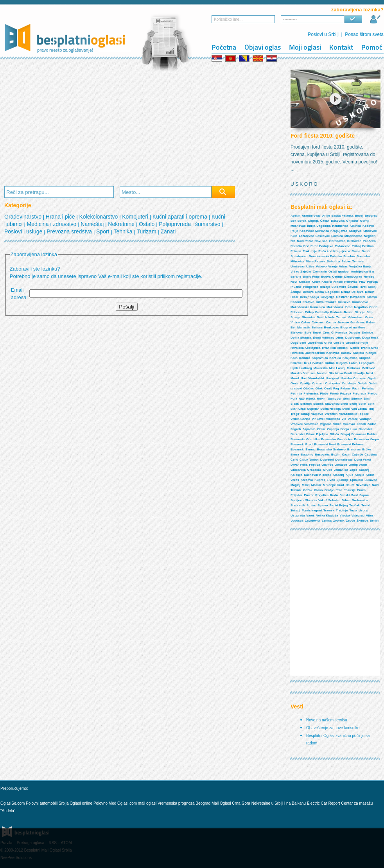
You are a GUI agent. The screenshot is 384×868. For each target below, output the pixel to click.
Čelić (294, 460)
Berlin (374, 521)
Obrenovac (337, 241)
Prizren (296, 251)
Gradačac (314, 470)
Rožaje (325, 287)
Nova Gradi (344, 373)
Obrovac (359, 378)
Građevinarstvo (24, 217)
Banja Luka (349, 429)
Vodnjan (365, 419)
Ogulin (372, 378)
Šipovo (323, 505)
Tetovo (341, 317)
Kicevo (372, 297)
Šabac (346, 261)
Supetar (313, 409)
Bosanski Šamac (303, 449)
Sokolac (334, 500)
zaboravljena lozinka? (357, 10)
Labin (353, 363)
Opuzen (318, 383)
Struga (295, 317)
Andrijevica (359, 272)
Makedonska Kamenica (308, 307)
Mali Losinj (337, 368)
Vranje (333, 266)
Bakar (371, 322)
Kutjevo (342, 363)
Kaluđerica (340, 226)
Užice (310, 266)
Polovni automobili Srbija (47, 803)
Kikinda (355, 226)
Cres (326, 333)
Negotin (370, 236)
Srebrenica (360, 500)
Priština (368, 246)
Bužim (336, 455)
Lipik (294, 368)
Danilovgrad (353, 277)
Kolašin (304, 282)
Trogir (295, 414)
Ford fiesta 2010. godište (323, 136)
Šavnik (353, 287)
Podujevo (326, 246)
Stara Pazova (316, 261)
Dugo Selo (298, 343)
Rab (302, 399)
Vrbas (343, 266)
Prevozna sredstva (70, 231)
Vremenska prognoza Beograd (185, 803)
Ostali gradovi (339, 272)
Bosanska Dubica (365, 434)
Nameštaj (93, 224)
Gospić (339, 343)
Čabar (306, 322)
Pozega (346, 394)
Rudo (334, 495)
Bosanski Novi (325, 444)
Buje (308, 333)
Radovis (336, 312)
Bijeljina (322, 434)
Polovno (100, 803)
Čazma (331, 322)
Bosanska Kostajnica (337, 439)
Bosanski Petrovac (351, 444)
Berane (296, 277)
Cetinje (337, 277)
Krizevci (297, 363)
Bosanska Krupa (367, 439)
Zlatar (321, 429)
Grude (328, 470)
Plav (362, 282)
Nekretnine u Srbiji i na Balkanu (279, 803)
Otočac (309, 388)
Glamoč (327, 465)
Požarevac (343, 246)
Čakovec (318, 322)
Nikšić (338, 282)
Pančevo (369, 241)
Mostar (316, 485)
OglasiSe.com (13, 803)
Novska (346, 378)
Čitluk (304, 460)
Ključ (350, 475)
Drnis (339, 338)
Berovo (308, 292)
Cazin (346, 455)
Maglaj (295, 485)
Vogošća (297, 521)
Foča (304, 465)
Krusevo (344, 302)
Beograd (371, 216)
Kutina (330, 363)
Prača (361, 490)
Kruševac (370, 231)
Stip (370, 312)
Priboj (356, 246)
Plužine (296, 287)
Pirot (314, 246)
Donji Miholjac (323, 338)
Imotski (343, 348)
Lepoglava (367, 363)
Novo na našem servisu (327, 720)
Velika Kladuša (327, 516)
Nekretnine (122, 224)
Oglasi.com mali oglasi (137, 803)
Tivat (363, 287)
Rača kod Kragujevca (334, 251)
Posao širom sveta (364, 34)
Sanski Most (349, 495)
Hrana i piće (61, 217)
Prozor (309, 495)
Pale (339, 490)
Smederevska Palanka (325, 256)
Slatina (318, 404)
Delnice (368, 333)
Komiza (305, 358)
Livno (331, 480)
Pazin (356, 388)
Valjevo (321, 266)
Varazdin (331, 414)
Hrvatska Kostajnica (305, 348)
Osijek (362, 383)
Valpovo (317, 414)
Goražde (341, 465)
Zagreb (296, 429)
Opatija (305, 383)
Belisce (317, 327)
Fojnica (314, 465)
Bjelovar (297, 333)
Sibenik (357, 399)
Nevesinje (363, 485)
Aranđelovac (311, 216)
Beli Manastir (300, 327)
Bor (293, 221)
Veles (369, 317)
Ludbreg (306, 368)
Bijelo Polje (311, 277)
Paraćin (296, 246)
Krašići (327, 282)
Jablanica (341, 470)
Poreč (334, 394)
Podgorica (311, 287)
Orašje (329, 490)
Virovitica (333, 419)
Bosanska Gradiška (305, 439)
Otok (319, 388)
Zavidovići (313, 521)
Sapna (364, 495)
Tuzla (353, 510)
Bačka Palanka (343, 216)
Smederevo (299, 256)
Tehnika (124, 231)
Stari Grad (298, 409)
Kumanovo (360, 302)
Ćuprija (313, 221)
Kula (294, 236)
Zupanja (333, 429)
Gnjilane (352, 221)
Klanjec (371, 353)
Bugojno (307, 455)
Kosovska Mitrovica (314, 231)
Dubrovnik (353, 338)
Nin (331, 373)
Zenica (327, 521)
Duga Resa (370, 338)
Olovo (319, 490)
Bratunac (354, 449)
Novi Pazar (305, 241)
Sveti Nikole (326, 317)
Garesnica (315, 343)
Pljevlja (372, 282)
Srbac (346, 500)
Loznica (337, 236)
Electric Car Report (324, 803)
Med (112, 803)
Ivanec (355, 348)
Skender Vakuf (316, 500)
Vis (344, 419)
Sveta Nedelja (330, 409)
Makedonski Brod (340, 307)
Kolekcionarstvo (99, 217)
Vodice (353, 419)
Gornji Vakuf (358, 465)
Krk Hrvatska (314, 363)
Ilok (333, 348)
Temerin (358, 261)
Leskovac (323, 236)
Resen (349, 312)
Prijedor (296, 495)
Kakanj (364, 470)
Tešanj (295, 510)
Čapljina (371, 455)
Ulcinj (372, 287)
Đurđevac (357, 322)
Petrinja (296, 394)
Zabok (361, 424)
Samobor (335, 399)
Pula (294, 399)
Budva (326, 277)
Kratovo (309, 302)
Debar (345, 292)
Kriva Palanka (326, 302)
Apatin (295, 216)
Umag (305, 414)
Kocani (296, 302)
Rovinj (321, 399)
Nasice (322, 373)
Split (371, 404)
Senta (366, 251)
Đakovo (343, 322)
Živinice (362, 521)
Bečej (359, 216)
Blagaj (345, 434)
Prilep (309, 312)
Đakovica (338, 221)
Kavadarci (358, 297)
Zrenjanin (320, 272)
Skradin (306, 404)
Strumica (309, 317)
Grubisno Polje (357, 343)
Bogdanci (332, 292)
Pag (336, 388)
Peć (306, 246)
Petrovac (351, 282)
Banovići (365, 429)
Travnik (329, 510)
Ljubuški (356, 480)
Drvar (295, 465)
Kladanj (338, 475)
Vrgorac (326, 424)
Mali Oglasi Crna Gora (231, 803)
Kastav (346, 353)
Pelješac (368, 388)
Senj (346, 399)
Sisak (295, 404)
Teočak (354, 505)
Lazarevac (306, 236)
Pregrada (360, 394)
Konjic (359, 475)
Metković (368, 368)
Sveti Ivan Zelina (354, 409)
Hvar (325, 348)
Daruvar (354, 333)
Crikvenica (339, 333)
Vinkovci (318, 419)
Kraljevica (350, 358)
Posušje (350, 490)
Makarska (320, 368)
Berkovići (298, 434)
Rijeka (311, 399)
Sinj (367, 399)
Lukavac (371, 480)
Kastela (358, 353)
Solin (362, 404)
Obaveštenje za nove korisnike (333, 728)
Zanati (168, 231)
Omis (294, 383)
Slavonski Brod (336, 404)
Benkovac (332, 327)
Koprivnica (320, 358)
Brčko (367, 449)
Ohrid (373, 307)
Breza (295, 455)
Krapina (365, 358)
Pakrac (346, 388)
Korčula (335, 358)
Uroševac (298, 266)
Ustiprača (298, 516)
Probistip (322, 312)
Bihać (310, 434)
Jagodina (324, 226)
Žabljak (296, 292)
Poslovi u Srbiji (323, 34)
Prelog (372, 394)
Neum (350, 485)
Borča (302, 221)
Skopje (360, 312)
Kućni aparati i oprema (181, 217)
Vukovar (349, 424)
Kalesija (296, 475)
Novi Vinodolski (312, 378)
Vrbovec (297, 424)
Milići (306, 485)
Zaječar (306, 272)
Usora (363, 510)
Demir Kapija (310, 297)
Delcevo (358, 292)
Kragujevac (339, 231)
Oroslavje (349, 383)
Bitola (319, 292)
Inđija (311, 226)
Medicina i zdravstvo (53, 224)
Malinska (353, 368)
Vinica (295, 322)
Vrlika (337, 424)
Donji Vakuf (363, 460)
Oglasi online (81, 803)
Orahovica (333, 383)
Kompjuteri (136, 217)
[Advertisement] (130, 124)
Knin (294, 358)
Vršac (295, 272)
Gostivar (342, 297)
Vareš (310, 516)
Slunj (353, 404)
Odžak (308, 490)
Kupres (320, 480)
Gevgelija (328, 297)
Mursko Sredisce (303, 373)
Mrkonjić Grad (334, 485)
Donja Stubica (301, 338)
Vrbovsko (311, 424)
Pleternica (311, 394)
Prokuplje (310, 251)
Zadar (372, 424)
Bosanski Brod (301, 444)
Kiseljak (325, 475)
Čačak (325, 221)
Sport (103, 231)
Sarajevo (297, 500)
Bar (372, 272)
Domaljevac (344, 460)
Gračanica (298, 470)
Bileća (334, 434)
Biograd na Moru (353, 327)
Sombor (349, 256)
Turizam (147, 231)
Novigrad (332, 378)
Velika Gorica (300, 419)
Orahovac (354, 241)
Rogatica (322, 495)
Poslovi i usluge (24, 231)
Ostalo (147, 224)
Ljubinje (343, 480)
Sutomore (339, 287)
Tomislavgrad (312, 510)
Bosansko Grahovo (331, 449)
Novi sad (321, 241)
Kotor (316, 282)
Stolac (311, 505)
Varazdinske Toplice (354, 414)
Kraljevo (355, 231)
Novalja (359, 373)
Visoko (345, 516)
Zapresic (309, 429)
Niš (293, 241)
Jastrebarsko (315, 353)
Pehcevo (297, 312)
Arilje (326, 216)
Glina (328, 343)
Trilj (371, 409)
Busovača (322, 455)
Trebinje (342, 510)
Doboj (314, 460)
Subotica (334, 261)
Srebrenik (298, 505)
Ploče (324, 394)
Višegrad (358, 516)
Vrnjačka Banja (360, 266)
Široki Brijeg (338, 505)
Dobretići (327, 460)
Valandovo (355, 317)
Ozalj (328, 388)
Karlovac (333, 353)
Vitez (370, 516)
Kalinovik (311, 475)
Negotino (361, 307)
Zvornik (339, 521)
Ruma (356, 251)
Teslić (366, 505)
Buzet (317, 333)
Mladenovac (353, 236)
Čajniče (357, 455)
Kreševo (307, 480)
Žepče (351, 521)
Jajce (353, 470)
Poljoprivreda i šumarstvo (190, 224)
